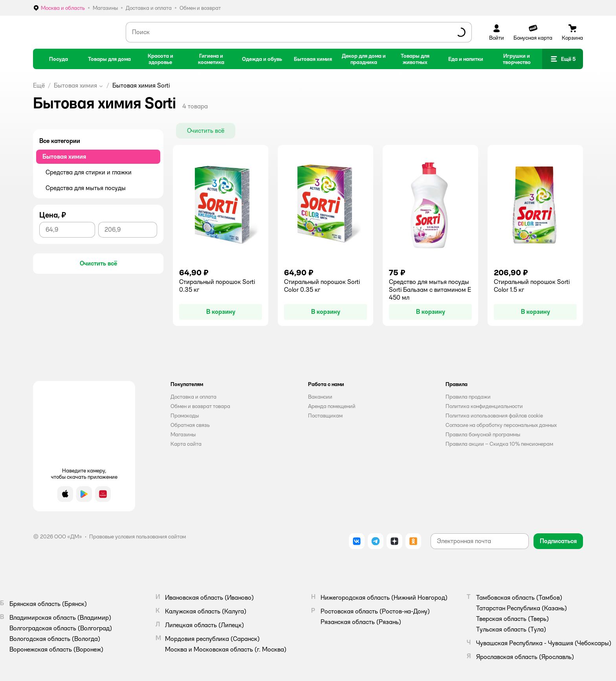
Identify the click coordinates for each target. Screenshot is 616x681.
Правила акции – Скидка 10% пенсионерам (499, 444)
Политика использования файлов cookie (494, 416)
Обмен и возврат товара (200, 406)
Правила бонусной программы (483, 434)
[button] (563, 59)
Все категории (60, 141)
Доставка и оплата (193, 397)
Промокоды (185, 416)
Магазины (183, 434)
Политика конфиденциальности (484, 406)
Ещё (39, 85)
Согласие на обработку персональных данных (501, 425)
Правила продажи (468, 397)
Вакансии (320, 397)
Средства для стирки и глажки (89, 172)
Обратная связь (190, 425)
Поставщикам (325, 416)
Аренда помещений (332, 406)
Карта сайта (186, 444)
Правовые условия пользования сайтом (137, 536)
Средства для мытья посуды (86, 188)
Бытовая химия (75, 85)
